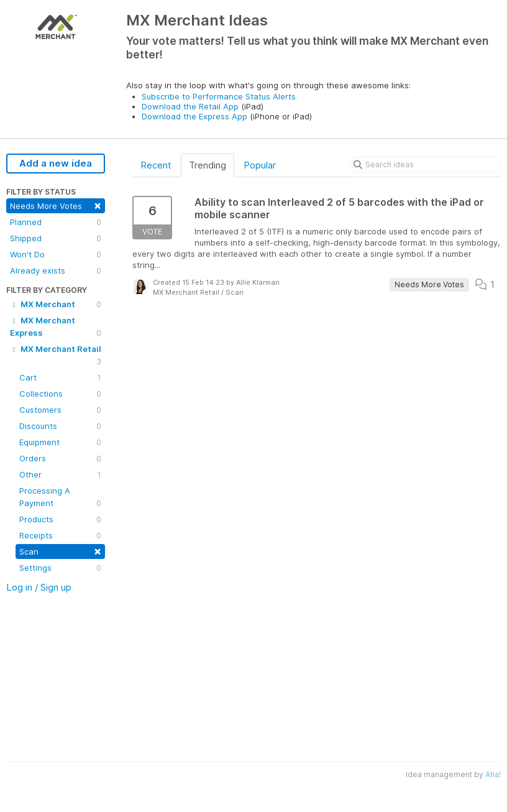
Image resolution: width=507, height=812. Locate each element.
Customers (60, 410)
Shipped (56, 238)
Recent (156, 165)
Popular (260, 165)
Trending (208, 165)
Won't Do (56, 254)
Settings (60, 568)
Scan (60, 551)
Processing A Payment (60, 497)
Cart (60, 377)
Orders (60, 458)
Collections (60, 394)
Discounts (60, 426)
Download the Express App (194, 116)
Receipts (60, 535)
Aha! (493, 774)
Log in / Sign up (39, 587)
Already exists (56, 270)
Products (60, 519)
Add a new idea (56, 163)
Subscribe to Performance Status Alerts (219, 96)
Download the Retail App (190, 106)
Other (60, 474)
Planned (56, 222)
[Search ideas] (425, 165)
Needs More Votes (56, 205)
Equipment (60, 442)
